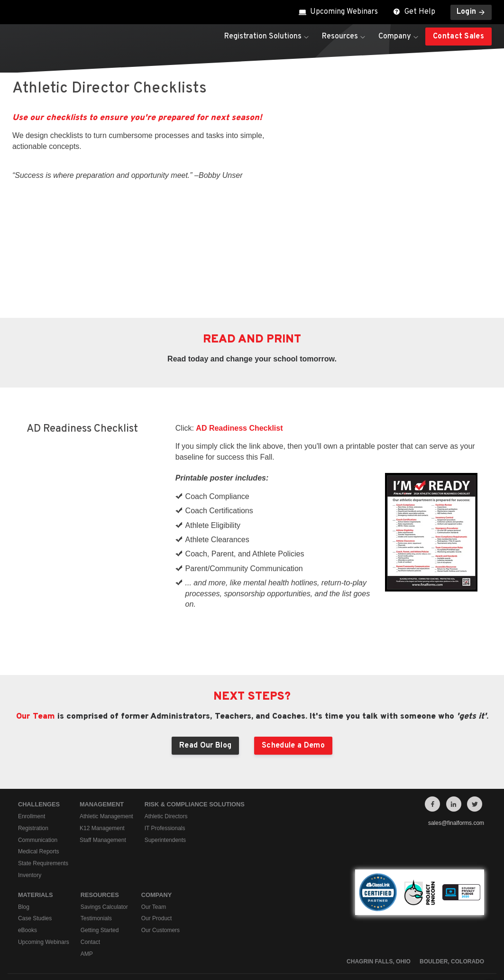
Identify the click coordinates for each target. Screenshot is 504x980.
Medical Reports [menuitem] (39, 789)
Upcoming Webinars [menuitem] (44, 879)
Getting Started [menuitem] (100, 868)
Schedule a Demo (293, 683)
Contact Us (472, 925)
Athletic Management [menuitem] (106, 754)
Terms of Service (419, 925)
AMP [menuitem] (87, 891)
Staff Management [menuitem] (103, 777)
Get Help (414, 12)
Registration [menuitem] (33, 766)
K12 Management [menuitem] (102, 766)
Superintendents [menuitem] (165, 777)
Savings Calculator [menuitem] (104, 844)
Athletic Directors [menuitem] (166, 754)
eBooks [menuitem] (27, 868)
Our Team (36, 654)
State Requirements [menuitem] (43, 801)
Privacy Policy (362, 925)
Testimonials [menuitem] (96, 856)
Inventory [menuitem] (30, 813)
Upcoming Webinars (338, 12)
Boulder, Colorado (452, 899)
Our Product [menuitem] (157, 856)
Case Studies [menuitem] (35, 856)
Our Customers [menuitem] (160, 868)
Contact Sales (458, 37)
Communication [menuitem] (38, 777)
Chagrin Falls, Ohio (379, 899)
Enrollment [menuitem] (32, 754)
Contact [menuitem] (90, 879)
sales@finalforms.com (456, 760)
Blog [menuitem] (24, 844)
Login (471, 12)
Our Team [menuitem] (154, 844)
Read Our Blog (205, 683)
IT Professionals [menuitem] (165, 766)
